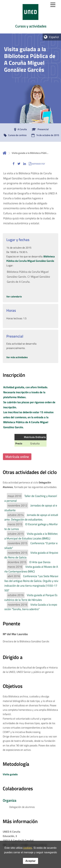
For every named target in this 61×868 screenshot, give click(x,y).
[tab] (30, 17)
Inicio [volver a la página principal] (5, 153)
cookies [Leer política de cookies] (28, 849)
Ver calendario (14, 296)
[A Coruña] (20, 130)
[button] (14, 164)
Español (54, 37)
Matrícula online (17, 457)
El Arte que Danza (40, 562)
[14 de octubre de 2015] (44, 135)
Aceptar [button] (30, 862)
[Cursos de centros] (14, 135)
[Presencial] (39, 130)
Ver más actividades (17, 357)
